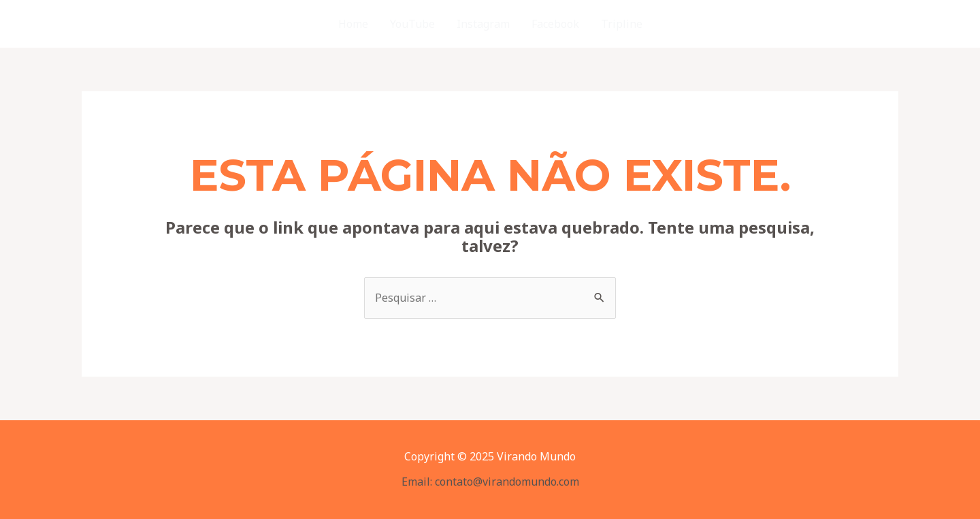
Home (353, 24)
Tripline (622, 24)
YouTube (412, 24)
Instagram (483, 24)
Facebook (555, 24)
